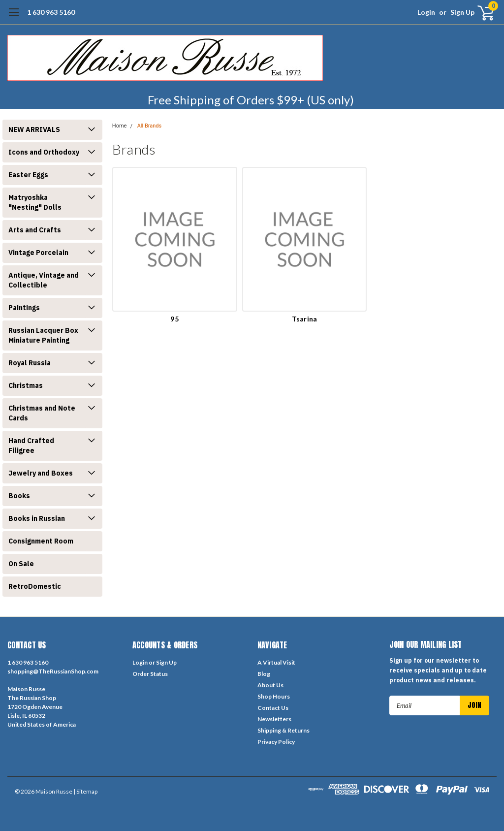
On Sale (21, 564)
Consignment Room (41, 541)
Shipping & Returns (283, 730)
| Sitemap (85, 791)
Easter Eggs (28, 175)
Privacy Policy (276, 742)
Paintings (24, 308)
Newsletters (274, 719)
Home (120, 126)
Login (426, 12)
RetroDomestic (35, 586)
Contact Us (273, 708)
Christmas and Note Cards (42, 413)
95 (174, 319)
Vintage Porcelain (38, 253)
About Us (270, 685)
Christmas (26, 385)
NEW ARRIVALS (34, 129)
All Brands (150, 126)
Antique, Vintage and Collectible (44, 280)
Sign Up (462, 12)
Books (19, 496)
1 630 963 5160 (51, 12)
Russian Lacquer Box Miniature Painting (43, 335)
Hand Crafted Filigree (31, 446)
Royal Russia (30, 363)
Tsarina (305, 319)
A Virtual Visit (276, 662)
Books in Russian (37, 518)
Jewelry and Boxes (41, 473)
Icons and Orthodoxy (44, 152)
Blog (264, 674)
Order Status (150, 674)
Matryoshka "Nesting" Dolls (35, 202)
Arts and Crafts (35, 230)
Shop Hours (274, 696)
